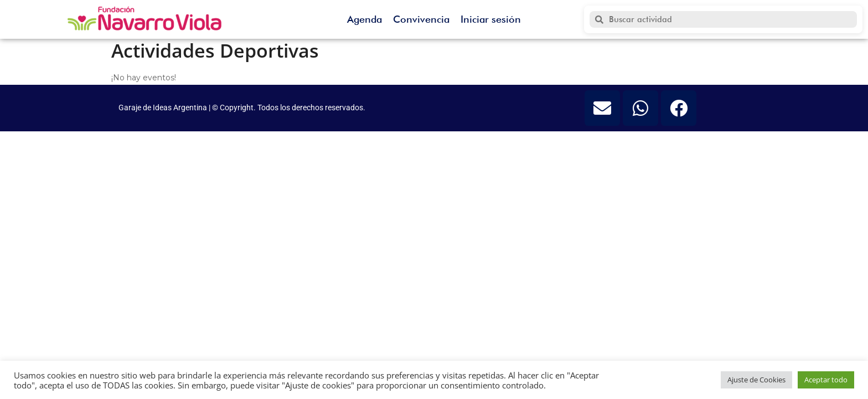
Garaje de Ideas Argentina (164, 108)
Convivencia (421, 19)
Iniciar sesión (491, 19)
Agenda (365, 19)
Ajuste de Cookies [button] (756, 380)
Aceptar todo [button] (826, 380)
